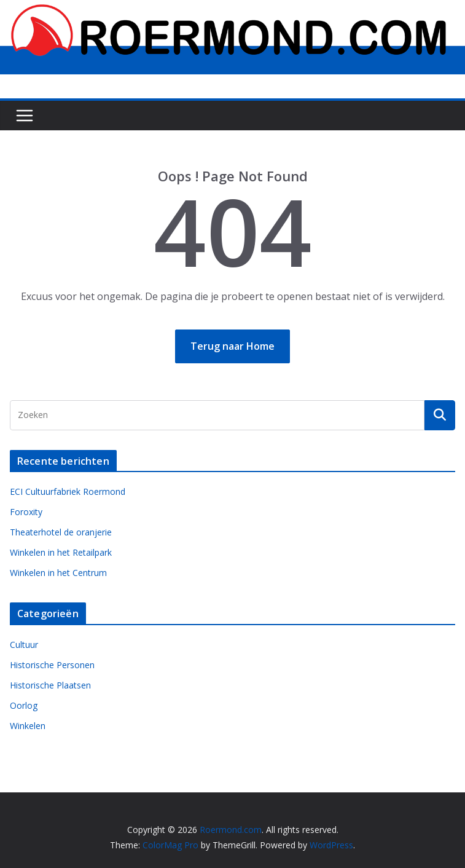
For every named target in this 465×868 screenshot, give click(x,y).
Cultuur (24, 645)
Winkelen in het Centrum (58, 573)
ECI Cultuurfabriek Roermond (68, 491)
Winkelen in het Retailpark (61, 552)
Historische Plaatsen (50, 685)
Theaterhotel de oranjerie (61, 532)
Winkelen (28, 726)
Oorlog (24, 705)
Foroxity (26, 512)
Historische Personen (52, 665)
